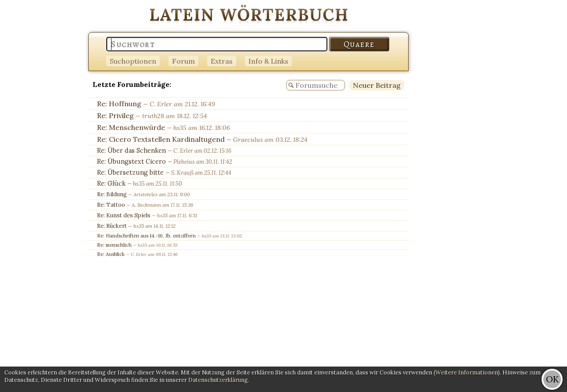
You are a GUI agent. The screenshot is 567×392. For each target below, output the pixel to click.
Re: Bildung (112, 194)
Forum (183, 61)
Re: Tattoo (111, 205)
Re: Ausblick (111, 254)
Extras (222, 61)
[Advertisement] (532, 132)
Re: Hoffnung (119, 104)
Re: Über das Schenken (131, 151)
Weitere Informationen (467, 372)
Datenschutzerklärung (218, 380)
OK (552, 379)
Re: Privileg (115, 115)
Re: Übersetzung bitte (130, 173)
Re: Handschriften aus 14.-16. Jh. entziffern (146, 236)
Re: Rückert (112, 226)
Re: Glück (111, 183)
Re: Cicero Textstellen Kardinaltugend (161, 139)
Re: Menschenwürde (131, 127)
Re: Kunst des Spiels (124, 215)
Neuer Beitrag (377, 85)
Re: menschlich (114, 245)
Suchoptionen (133, 61)
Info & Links (268, 61)
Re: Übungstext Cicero (131, 162)
